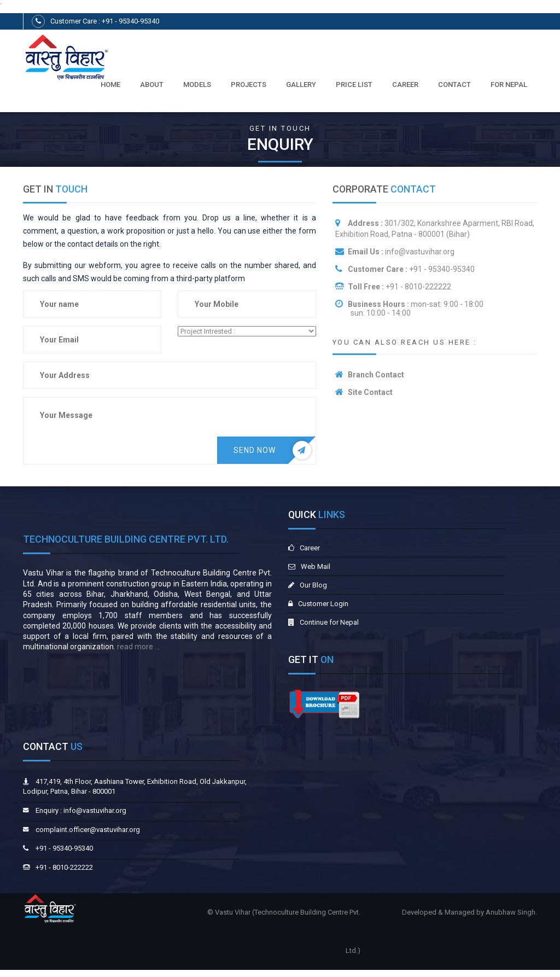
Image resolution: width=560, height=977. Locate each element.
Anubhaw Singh (511, 912)
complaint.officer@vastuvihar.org (88, 830)
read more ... (138, 647)
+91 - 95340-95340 (442, 269)
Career (405, 85)
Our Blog (313, 585)
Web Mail (316, 566)
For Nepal (509, 85)
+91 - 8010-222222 (418, 287)
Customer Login (323, 604)
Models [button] (197, 85)
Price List (354, 85)
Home (110, 85)
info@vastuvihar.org (419, 252)
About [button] (152, 85)
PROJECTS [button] (249, 85)
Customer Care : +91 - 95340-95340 (105, 21)
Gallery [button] (301, 85)
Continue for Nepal (329, 622)
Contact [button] (454, 85)
